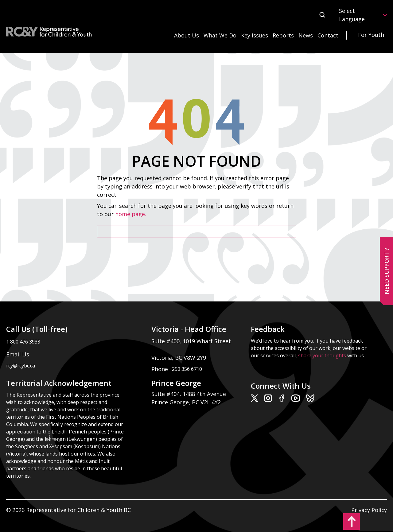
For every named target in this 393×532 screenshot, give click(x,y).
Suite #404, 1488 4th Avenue (189, 394)
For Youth (371, 35)
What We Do (220, 35)
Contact (328, 35)
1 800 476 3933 (23, 342)
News (306, 35)
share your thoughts (322, 355)
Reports (283, 35)
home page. (131, 214)
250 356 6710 (187, 369)
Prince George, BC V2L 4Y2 (186, 402)
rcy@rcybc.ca (21, 366)
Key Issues (255, 35)
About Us (187, 35)
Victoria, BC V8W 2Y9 (179, 358)
